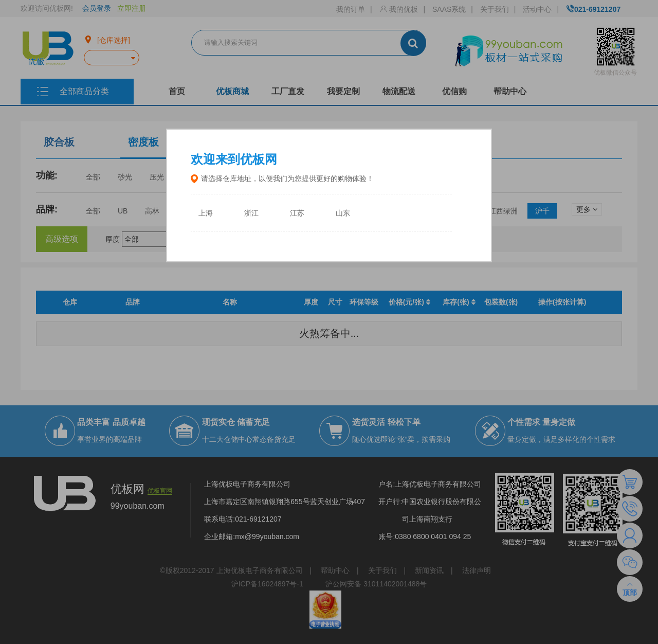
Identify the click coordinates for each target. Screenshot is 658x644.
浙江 (251, 213)
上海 (206, 213)
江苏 (297, 213)
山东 (343, 213)
